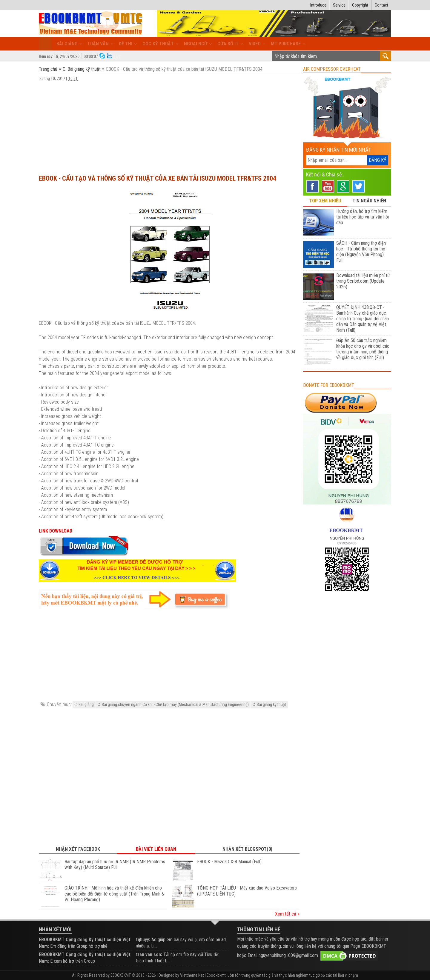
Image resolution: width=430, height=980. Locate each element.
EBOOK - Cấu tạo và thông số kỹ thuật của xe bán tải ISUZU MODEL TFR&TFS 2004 (158, 178)
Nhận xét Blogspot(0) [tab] (247, 849)
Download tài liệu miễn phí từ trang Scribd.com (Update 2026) (363, 281)
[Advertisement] (169, 125)
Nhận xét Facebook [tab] (78, 849)
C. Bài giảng (84, 704)
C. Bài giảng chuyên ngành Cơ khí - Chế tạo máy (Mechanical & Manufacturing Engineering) (173, 704)
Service (339, 5)
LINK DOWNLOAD (56, 531)
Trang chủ (49, 69)
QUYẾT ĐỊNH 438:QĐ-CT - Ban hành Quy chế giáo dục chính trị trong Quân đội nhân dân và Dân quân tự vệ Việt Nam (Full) (363, 319)
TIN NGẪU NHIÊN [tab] (369, 201)
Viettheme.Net (192, 975)
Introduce (318, 5)
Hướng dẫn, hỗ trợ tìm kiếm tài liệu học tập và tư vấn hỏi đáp (363, 217)
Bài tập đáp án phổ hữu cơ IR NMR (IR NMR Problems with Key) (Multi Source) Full (115, 865)
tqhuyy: (143, 940)
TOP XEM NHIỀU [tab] (325, 201)
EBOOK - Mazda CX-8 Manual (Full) (229, 862)
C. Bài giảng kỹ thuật (82, 69)
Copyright (360, 5)
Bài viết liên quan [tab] (156, 849)
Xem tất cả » (287, 914)
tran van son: (149, 954)
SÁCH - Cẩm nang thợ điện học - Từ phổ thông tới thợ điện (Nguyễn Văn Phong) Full (361, 252)
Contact (381, 5)
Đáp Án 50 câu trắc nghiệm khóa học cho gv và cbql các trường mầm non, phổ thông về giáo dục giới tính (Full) (363, 349)
